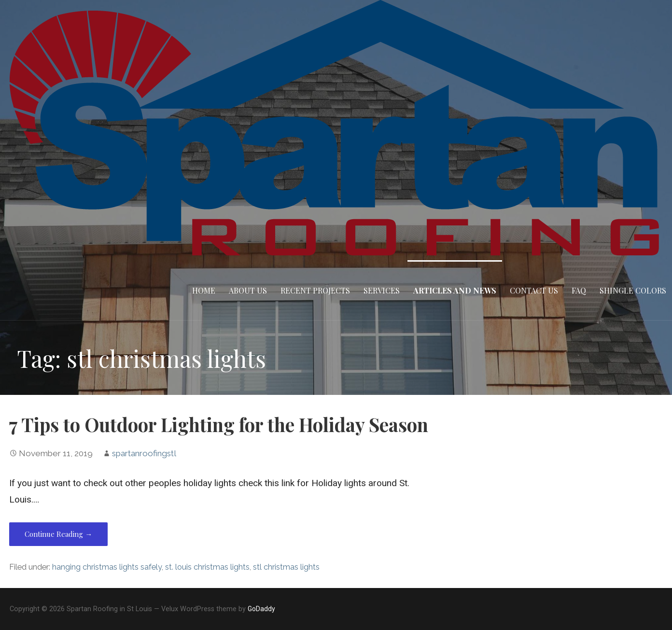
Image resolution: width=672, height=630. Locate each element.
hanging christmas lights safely (107, 567)
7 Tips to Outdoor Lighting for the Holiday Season (219, 424)
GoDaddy (261, 609)
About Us (248, 290)
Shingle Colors (633, 290)
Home (204, 290)
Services (382, 290)
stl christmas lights (286, 567)
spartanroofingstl (144, 453)
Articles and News (455, 290)
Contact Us (534, 290)
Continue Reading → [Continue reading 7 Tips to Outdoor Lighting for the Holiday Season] (58, 534)
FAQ (579, 290)
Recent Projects (315, 290)
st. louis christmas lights (207, 567)
